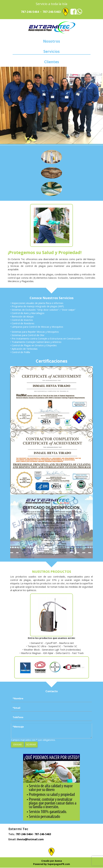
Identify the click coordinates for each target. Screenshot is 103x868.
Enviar (17, 745)
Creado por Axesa (52, 861)
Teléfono (18, 718)
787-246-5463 (52, 12)
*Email (16, 708)
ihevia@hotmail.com (30, 840)
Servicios (51, 52)
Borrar (31, 745)
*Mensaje (18, 727)
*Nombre (18, 699)
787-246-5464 (30, 12)
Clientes (52, 62)
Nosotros (51, 41)
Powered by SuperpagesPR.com (52, 864)
